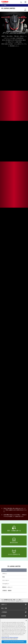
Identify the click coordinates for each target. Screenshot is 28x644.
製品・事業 (4, 608)
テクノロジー (6, 580)
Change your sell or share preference (10, 639)
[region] (14, 631)
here (3, 631)
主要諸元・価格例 (7, 591)
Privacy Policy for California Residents (10, 637)
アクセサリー (6, 584)
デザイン (5, 574)
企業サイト (14, 604)
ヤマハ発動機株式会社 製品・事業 (8, 600)
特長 (4, 577)
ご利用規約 (14, 612)
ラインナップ (4, 601)
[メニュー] (25, 2)
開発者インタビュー (7, 587)
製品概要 (5, 570)
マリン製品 (19, 600)
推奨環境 (14, 616)
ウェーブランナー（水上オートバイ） (16, 601)
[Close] (26, 620)
